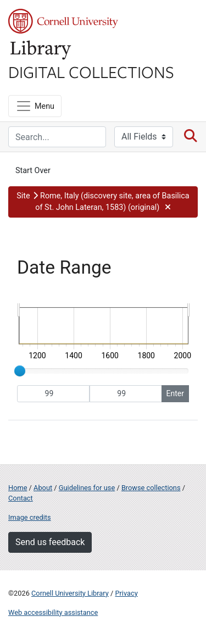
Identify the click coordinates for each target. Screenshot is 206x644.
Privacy (126, 593)
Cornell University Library (70, 593)
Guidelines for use (87, 488)
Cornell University (63, 21)
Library (41, 50)
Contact (21, 498)
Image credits (30, 517)
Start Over (33, 171)
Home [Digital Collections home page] (18, 488)
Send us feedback (50, 542)
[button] (103, 202)
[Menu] (35, 106)
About (43, 488)
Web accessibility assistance (53, 612)
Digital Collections (91, 71)
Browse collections (151, 488)
